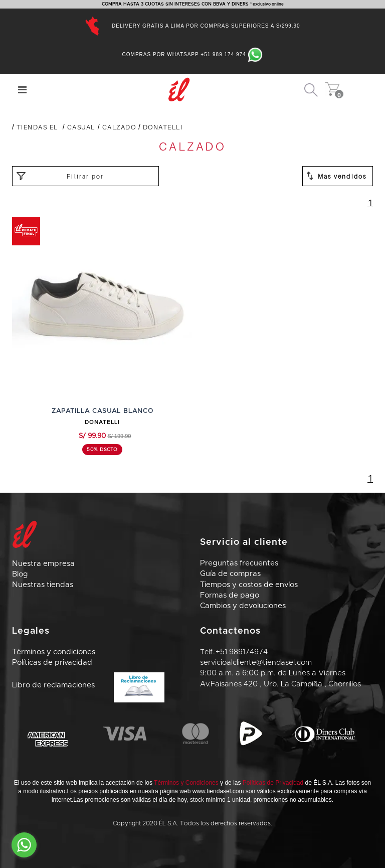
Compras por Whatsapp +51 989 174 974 (193, 54)
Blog (20, 574)
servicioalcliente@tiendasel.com (256, 663)
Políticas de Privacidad (273, 783)
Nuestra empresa (43, 564)
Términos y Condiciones (186, 783)
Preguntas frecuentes (239, 563)
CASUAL (81, 127)
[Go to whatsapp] (24, 845)
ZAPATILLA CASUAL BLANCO (103, 411)
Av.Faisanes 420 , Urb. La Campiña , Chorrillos (280, 684)
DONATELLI (163, 127)
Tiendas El (37, 127)
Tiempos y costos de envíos (249, 585)
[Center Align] (22, 90)
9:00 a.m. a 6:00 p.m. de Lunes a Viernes (273, 673)
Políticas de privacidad (52, 663)
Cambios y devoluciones (243, 606)
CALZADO (119, 127)
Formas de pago (230, 595)
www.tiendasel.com (218, 791)
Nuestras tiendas (43, 585)
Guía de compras (230, 574)
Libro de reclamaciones (88, 685)
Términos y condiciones (54, 652)
